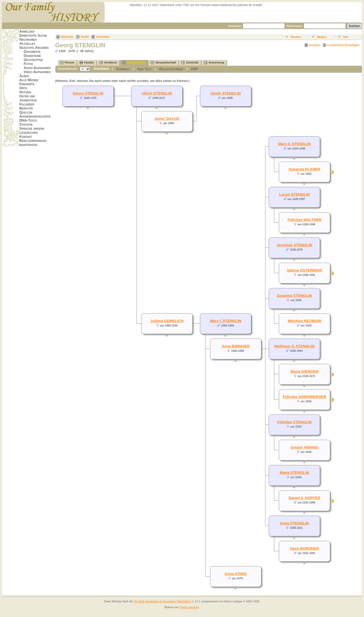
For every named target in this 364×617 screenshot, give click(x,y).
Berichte (26, 108)
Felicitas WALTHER (304, 220)
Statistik (26, 124)
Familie (87, 63)
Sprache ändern (32, 128)
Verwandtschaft (163, 63)
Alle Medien (29, 80)
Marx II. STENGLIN (294, 144)
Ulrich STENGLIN (226, 93)
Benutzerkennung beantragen (33, 143)
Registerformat (171, 69)
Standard (101, 69)
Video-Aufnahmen (37, 72)
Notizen (25, 92)
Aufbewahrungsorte (35, 116)
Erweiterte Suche (33, 35)
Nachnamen (28, 39)
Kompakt (123, 69)
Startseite (67, 37)
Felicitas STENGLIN (294, 422)
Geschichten (33, 60)
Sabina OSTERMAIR (304, 270)
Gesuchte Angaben (34, 48)
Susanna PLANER (304, 169)
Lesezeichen (28, 133)
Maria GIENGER (305, 371)
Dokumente (32, 52)
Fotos (28, 64)
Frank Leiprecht (189, 607)
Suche (85, 37)
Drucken (315, 45)
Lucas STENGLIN (294, 194)
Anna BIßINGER (236, 346)
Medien (322, 37)
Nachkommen (134, 63)
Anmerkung (214, 63)
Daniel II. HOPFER (304, 498)
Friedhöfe (27, 84)
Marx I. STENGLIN (226, 321)
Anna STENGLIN (294, 523)
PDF (195, 69)
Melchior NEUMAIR (304, 321)
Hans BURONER (304, 548)
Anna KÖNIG (236, 574)
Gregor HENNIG (305, 447)
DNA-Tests (28, 120)
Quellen (26, 112)
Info (346, 37)
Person (67, 63)
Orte (23, 88)
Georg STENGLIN (88, 93)
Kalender (27, 104)
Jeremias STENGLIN (294, 245)
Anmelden (27, 31)
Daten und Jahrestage (28, 98)
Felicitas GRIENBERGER (305, 397)
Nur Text (144, 69)
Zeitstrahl (190, 63)
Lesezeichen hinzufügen (343, 45)
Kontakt (26, 137)
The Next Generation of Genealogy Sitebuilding (162, 601)
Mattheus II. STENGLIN (294, 346)
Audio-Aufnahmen (37, 68)
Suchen (296, 37)
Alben (24, 76)
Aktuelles (27, 43)
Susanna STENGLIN (294, 296)
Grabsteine (32, 56)
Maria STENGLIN (294, 473)
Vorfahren (108, 63)
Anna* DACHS (167, 119)
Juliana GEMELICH (167, 321)
